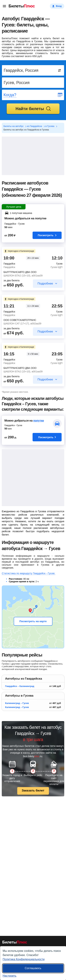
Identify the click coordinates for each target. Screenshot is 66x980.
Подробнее (45, 284)
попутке (39, 421)
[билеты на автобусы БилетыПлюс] (15, 943)
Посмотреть (47, 235)
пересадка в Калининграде (19, 251)
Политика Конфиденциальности (24, 959)
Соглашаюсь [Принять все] (33, 968)
